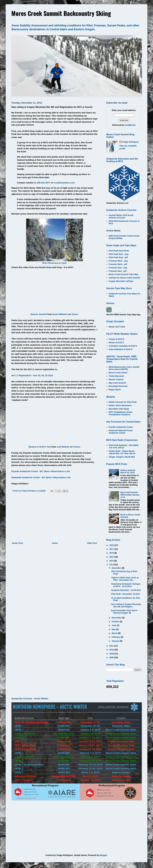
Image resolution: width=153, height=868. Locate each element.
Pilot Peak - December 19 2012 (126, 594)
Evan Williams (60, 314)
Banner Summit (39, 314)
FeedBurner (130, 125)
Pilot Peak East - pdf (118, 257)
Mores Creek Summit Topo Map (124, 274)
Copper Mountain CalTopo (121, 281)
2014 (112, 557)
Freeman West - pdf (118, 264)
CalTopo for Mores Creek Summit (124, 278)
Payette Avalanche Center (121, 427)
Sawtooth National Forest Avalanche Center (121, 432)
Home (55, 543)
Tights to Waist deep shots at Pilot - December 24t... (125, 579)
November (117, 618)
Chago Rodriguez (130, 142)
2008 (112, 657)
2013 (112, 561)
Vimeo (75, 314)
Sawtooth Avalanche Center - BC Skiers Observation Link (41, 477)
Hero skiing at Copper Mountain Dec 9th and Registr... (126, 605)
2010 (112, 650)
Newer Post (17, 543)
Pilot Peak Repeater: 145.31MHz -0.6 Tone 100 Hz (124, 446)
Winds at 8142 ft (116, 343)
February (116, 637)
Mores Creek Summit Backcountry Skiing (61, 13)
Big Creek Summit (117, 383)
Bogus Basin (115, 390)
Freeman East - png (118, 268)
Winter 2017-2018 (117, 327)
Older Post (92, 543)
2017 (112, 549)
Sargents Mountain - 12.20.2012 (126, 590)
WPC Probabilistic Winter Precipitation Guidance (121, 413)
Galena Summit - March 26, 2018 (128, 471)
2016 (112, 553)
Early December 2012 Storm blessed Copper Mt (124, 612)
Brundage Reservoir (118, 386)
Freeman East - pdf (118, 271)
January (116, 641)
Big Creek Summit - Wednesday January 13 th (130, 495)
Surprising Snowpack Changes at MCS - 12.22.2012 (126, 585)
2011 (112, 646)
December (117, 568)
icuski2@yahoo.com (64, 183)
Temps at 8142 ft (117, 339)
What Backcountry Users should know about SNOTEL (124, 368)
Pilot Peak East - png (119, 254)
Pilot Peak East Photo (119, 251)
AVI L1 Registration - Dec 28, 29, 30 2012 (32, 375)
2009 (112, 654)
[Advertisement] (55, 518)
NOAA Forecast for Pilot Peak (123, 402)
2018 (112, 545)
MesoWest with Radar (119, 409)
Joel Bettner (63, 447)
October (116, 622)
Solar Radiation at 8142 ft (121, 349)
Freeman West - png (118, 261)
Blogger (103, 855)
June (114, 625)
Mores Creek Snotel (118, 373)
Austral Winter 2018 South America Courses (121, 216)
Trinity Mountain (116, 376)
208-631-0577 (43, 183)
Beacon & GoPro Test (40, 447)
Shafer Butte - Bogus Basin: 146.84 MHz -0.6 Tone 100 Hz (122, 452)
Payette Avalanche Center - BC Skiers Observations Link (41, 471)
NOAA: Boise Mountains (120, 405)
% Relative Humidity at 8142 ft (123, 346)
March (115, 633)
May (114, 629)
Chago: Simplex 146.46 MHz (122, 457)
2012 (112, 565)
